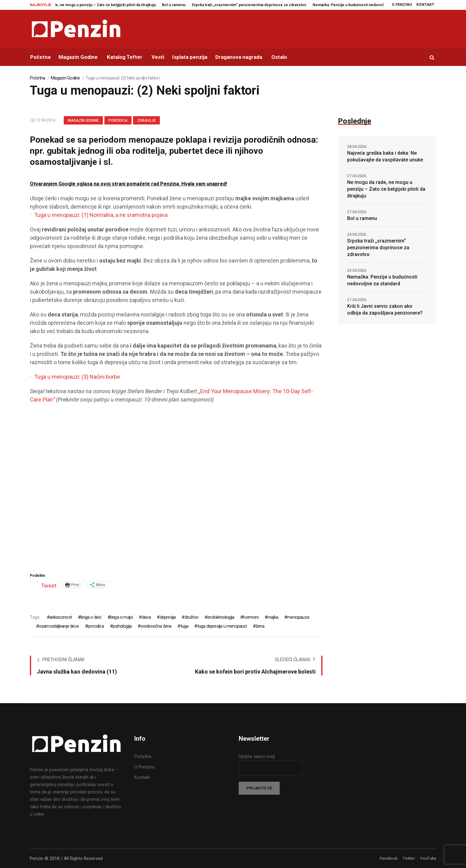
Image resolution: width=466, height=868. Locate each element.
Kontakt (142, 777)
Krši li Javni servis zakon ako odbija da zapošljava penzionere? (385, 310)
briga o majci (122, 617)
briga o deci (91, 617)
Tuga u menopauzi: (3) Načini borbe (77, 377)
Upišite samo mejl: (257, 756)
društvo (192, 617)
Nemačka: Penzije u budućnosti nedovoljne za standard (369, 5)
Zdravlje (146, 120)
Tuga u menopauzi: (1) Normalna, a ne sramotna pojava (101, 215)
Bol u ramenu (181, 5)
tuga (184, 626)
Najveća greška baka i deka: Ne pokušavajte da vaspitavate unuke (385, 156)
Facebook (389, 858)
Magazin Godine (65, 78)
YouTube (428, 858)
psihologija (122, 626)
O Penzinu (144, 767)
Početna (38, 78)
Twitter (409, 858)
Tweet (49, 585)
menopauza (298, 617)
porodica (96, 626)
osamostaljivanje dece (59, 626)
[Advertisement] (176, 497)
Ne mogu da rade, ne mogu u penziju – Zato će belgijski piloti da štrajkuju (99, 5)
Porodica (118, 120)
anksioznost (61, 617)
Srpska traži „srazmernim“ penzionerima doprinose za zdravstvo (256, 5)
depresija (168, 617)
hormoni (251, 617)
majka (273, 617)
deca (146, 617)
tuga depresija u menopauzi (222, 626)
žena (260, 626)
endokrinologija (221, 617)
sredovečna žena (156, 626)
